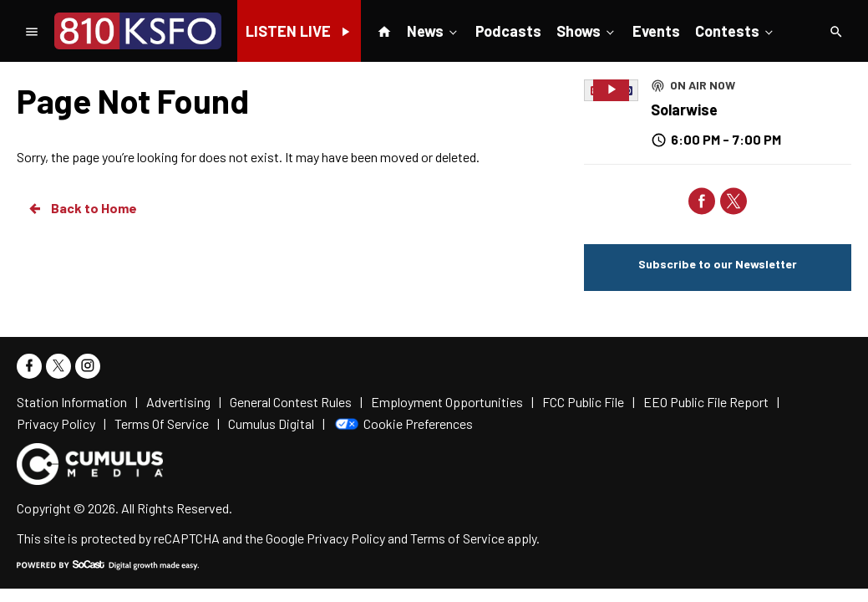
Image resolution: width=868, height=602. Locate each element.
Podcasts (508, 31)
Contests (736, 30)
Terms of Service (457, 538)
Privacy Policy (346, 538)
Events (656, 31)
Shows (587, 30)
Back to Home (82, 208)
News (434, 30)
